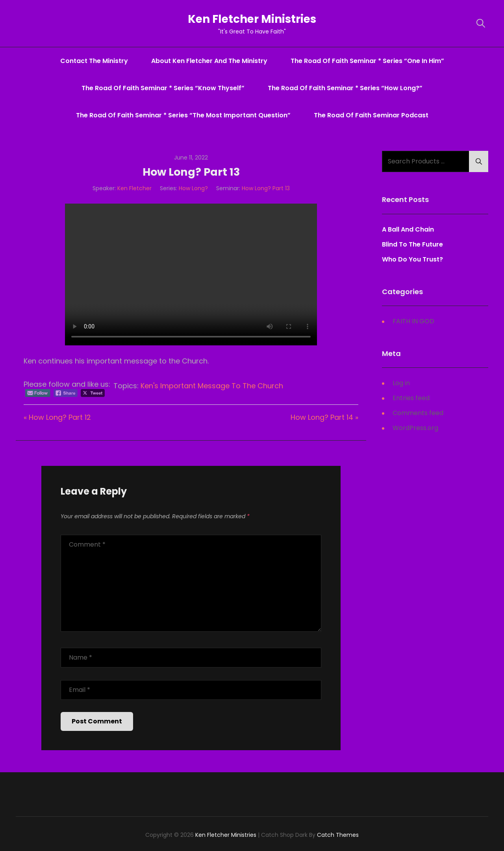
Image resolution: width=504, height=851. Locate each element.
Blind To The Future (412, 244)
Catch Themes (338, 835)
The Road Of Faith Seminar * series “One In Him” (367, 61)
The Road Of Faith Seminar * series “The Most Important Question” (183, 115)
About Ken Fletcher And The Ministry (209, 61)
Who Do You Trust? (412, 259)
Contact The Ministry (94, 61)
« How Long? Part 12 (57, 417)
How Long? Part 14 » (324, 417)
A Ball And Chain (408, 229)
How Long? (193, 188)
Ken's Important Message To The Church (212, 386)
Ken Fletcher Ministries (252, 19)
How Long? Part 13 (266, 188)
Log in (401, 383)
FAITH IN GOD (413, 321)
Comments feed (418, 413)
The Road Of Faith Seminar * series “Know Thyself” (163, 88)
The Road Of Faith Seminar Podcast (371, 115)
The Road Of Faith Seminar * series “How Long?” (345, 88)
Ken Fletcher (134, 188)
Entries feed (411, 398)
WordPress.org (415, 428)
